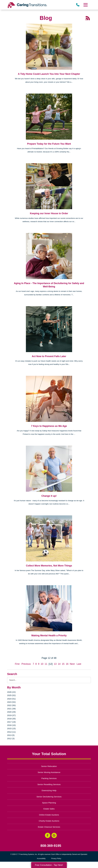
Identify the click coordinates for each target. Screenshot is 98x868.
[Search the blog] (49, 680)
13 (55, 664)
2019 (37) (11, 715)
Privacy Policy (56, 859)
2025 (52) (11, 695)
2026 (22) (11, 692)
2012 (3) (11, 738)
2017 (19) (11, 722)
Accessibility (41, 859)
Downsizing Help (49, 790)
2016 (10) (11, 725)
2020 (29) (11, 712)
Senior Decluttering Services (49, 797)
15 (63, 664)
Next (72, 664)
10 (42, 664)
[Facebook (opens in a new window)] (48, 835)
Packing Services (49, 778)
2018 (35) (11, 719)
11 (46, 664)
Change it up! (49, 496)
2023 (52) (11, 702)
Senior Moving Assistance (49, 772)
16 (67, 664)
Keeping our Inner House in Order (49, 213)
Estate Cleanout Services (49, 827)
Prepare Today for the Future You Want (49, 144)
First (17, 664)
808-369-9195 (51, 846)
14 (59, 664)
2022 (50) (11, 705)
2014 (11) (11, 732)
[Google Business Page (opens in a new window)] (54, 835)
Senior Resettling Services (49, 784)
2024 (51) (11, 699)
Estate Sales (49, 809)
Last (79, 664)
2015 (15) (11, 728)
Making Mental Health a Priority (49, 636)
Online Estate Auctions (49, 815)
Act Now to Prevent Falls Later (49, 356)
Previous (26, 664)
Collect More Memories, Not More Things (49, 566)
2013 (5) (11, 735)
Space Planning (49, 803)
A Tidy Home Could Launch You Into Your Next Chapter (49, 74)
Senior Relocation (49, 766)
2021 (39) (11, 709)
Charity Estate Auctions (49, 821)
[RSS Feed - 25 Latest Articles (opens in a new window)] (88, 18)
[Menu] (85, 5)
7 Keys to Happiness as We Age (49, 426)
